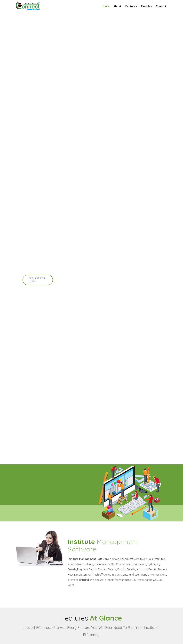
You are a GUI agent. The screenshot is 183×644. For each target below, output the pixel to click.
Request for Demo (37, 280)
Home (105, 6)
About (117, 6)
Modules (146, 6)
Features (131, 6)
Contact (161, 6)
